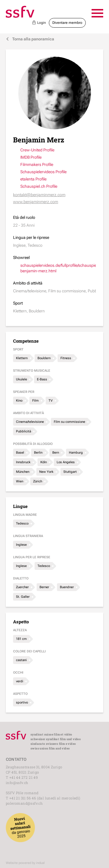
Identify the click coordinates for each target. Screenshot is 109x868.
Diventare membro (67, 23)
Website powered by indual (25, 863)
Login (39, 22)
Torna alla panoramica (30, 39)
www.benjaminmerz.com (36, 202)
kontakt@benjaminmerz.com (39, 195)
